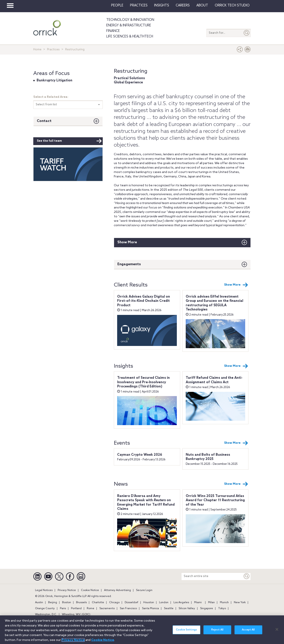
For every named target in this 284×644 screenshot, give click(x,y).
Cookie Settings (186, 632)
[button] (240, 50)
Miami (198, 603)
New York (240, 603)
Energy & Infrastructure (129, 26)
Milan (211, 603)
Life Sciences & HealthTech (130, 37)
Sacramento (107, 609)
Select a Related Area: (51, 97)
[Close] (277, 631)
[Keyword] (247, 576)
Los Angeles (181, 603)
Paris (63, 609)
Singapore (207, 609)
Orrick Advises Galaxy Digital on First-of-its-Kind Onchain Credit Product (144, 301)
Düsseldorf (131, 603)
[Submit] (247, 33)
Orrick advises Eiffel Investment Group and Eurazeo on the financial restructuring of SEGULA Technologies (214, 303)
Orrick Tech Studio (232, 6)
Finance (113, 31)
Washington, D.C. (46, 615)
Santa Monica (150, 609)
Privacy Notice (67, 590)
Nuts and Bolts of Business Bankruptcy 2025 (208, 457)
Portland (76, 609)
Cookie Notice (90, 590)
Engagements (129, 264)
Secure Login (144, 590)
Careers (183, 6)
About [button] (202, 6)
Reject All (217, 632)
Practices (139, 6)
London (164, 603)
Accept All (248, 632)
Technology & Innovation (130, 20)
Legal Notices (44, 590)
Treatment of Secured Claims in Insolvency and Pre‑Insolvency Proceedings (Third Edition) (143, 382)
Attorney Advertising (117, 590)
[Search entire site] (212, 576)
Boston (67, 603)
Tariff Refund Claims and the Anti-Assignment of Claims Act (214, 380)
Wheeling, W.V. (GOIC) (76, 615)
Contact (44, 121)
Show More (127, 242)
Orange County (45, 609)
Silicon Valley (187, 609)
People (117, 6)
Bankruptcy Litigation (54, 80)
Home (37, 50)
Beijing (53, 603)
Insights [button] (162, 6)
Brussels (81, 603)
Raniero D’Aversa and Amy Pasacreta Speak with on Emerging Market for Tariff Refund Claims (146, 503)
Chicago (114, 603)
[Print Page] (248, 50)
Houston (149, 603)
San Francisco (128, 609)
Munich (224, 603)
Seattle (169, 609)
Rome (91, 609)
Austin (39, 603)
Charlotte (98, 603)
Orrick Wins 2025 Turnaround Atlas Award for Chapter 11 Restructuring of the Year (215, 500)
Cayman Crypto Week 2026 (140, 455)
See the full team (69, 141)
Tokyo (222, 609)
